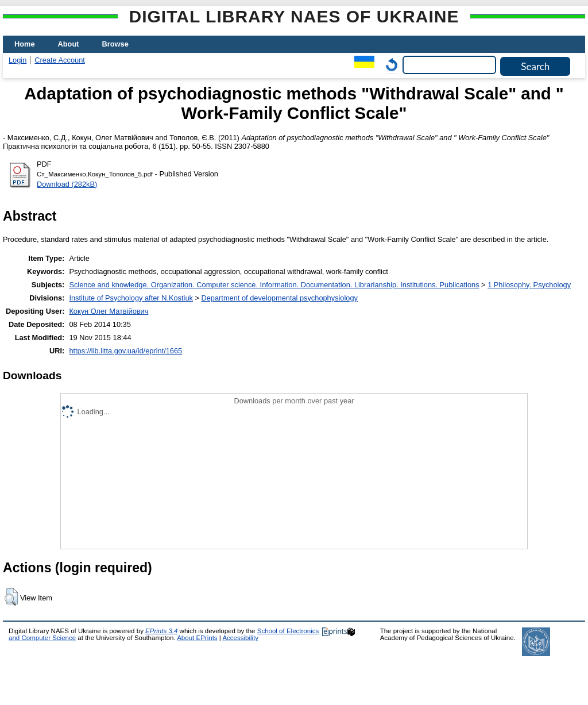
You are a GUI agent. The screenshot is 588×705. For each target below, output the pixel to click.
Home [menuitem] (25, 44)
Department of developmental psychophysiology (280, 298)
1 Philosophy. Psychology (529, 285)
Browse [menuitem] (115, 44)
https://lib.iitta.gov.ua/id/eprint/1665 (125, 351)
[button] (11, 597)
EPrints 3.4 (161, 631)
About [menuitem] (69, 44)
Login (18, 60)
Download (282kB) (67, 184)
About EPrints (197, 638)
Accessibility (240, 638)
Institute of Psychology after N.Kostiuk (131, 298)
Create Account (60, 60)
